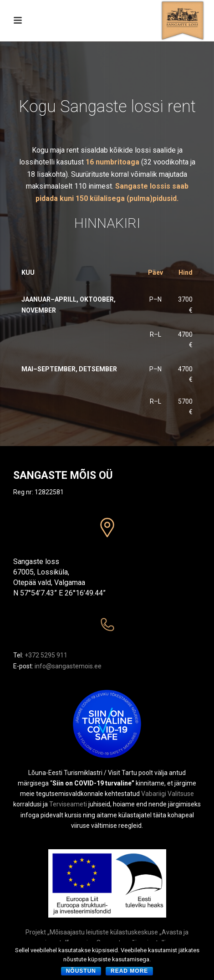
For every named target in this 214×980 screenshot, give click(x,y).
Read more (129, 971)
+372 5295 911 (46, 655)
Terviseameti (68, 804)
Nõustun (81, 971)
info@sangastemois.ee (68, 666)
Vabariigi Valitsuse (168, 794)
